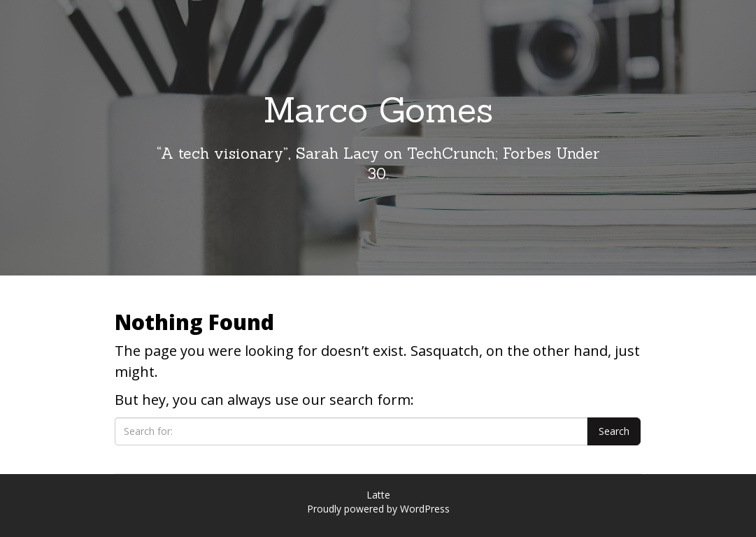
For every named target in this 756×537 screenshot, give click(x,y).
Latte (378, 495)
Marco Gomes (378, 110)
